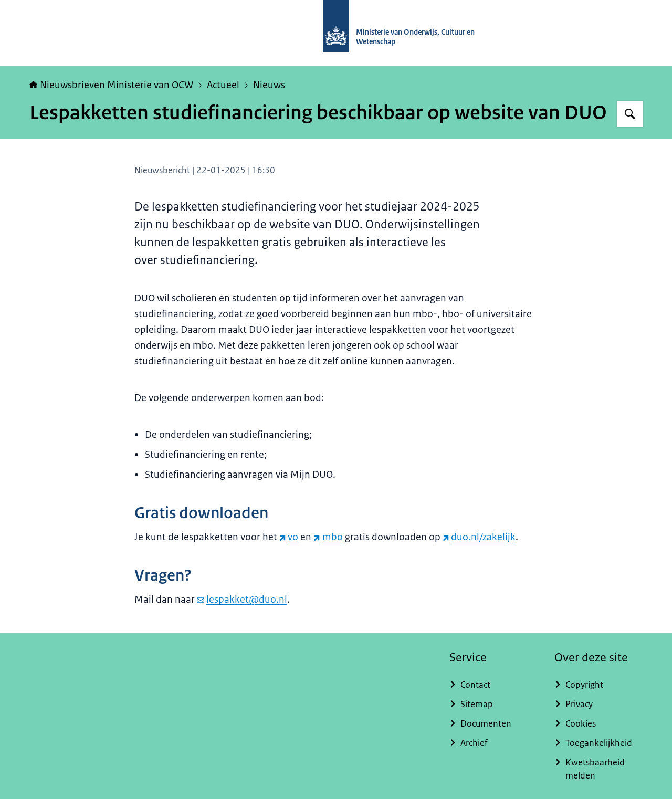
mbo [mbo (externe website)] (328, 537)
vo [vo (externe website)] (289, 537)
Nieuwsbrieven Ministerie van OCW (111, 85)
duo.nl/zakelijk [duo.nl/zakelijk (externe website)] (479, 537)
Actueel (223, 85)
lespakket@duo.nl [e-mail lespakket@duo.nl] (242, 600)
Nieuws (269, 85)
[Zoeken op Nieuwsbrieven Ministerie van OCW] (630, 114)
